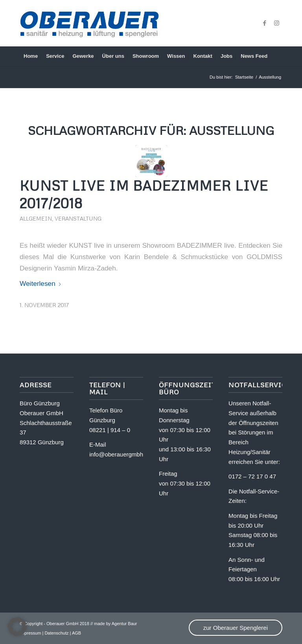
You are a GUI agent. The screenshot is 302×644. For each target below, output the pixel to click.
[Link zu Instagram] (276, 23)
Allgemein (36, 218)
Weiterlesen (41, 283)
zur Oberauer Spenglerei (236, 628)
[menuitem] (31, 56)
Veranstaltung (78, 218)
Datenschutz (56, 633)
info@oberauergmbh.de (120, 454)
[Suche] (278, 56)
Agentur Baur (124, 624)
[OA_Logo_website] (89, 23)
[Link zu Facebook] (265, 23)
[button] (17, 627)
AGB (76, 633)
